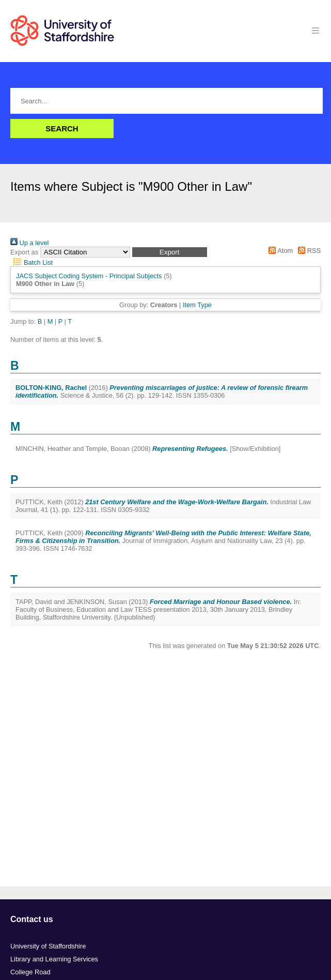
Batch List (31, 262)
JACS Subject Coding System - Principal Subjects (89, 276)
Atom (279, 251)
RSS (308, 251)
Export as (24, 252)
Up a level (29, 243)
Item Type (197, 305)
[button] (170, 252)
